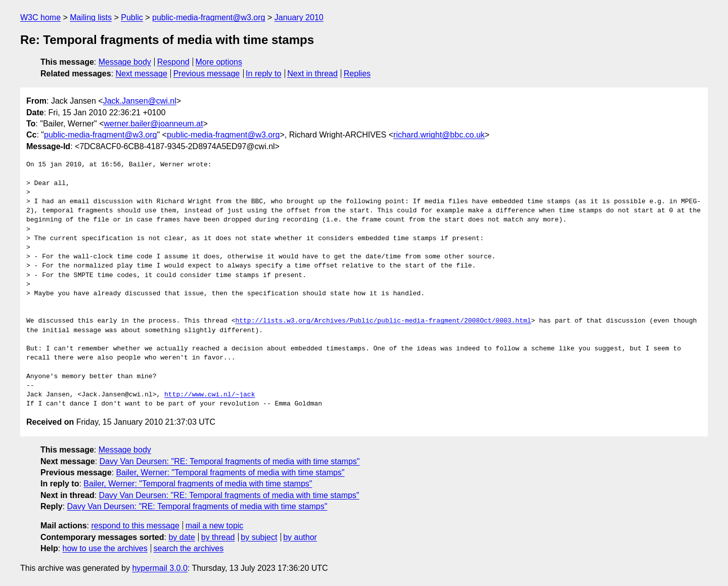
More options (219, 62)
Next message (142, 74)
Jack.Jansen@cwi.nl (140, 101)
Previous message (207, 74)
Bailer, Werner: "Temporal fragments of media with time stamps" (230, 472)
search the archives (189, 548)
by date (181, 537)
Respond (173, 62)
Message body (125, 62)
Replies (357, 74)
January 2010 (299, 17)
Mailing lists (91, 17)
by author (300, 537)
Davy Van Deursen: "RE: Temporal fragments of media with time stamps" (230, 461)
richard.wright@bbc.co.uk (439, 135)
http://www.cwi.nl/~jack (210, 395)
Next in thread (312, 74)
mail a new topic (215, 526)
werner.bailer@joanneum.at (153, 124)
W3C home (40, 17)
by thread (218, 537)
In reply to (263, 74)
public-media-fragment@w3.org (209, 17)
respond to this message (135, 526)
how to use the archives (105, 548)
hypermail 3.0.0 (160, 568)
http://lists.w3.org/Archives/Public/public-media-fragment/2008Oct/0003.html (383, 321)
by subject (259, 537)
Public (132, 17)
